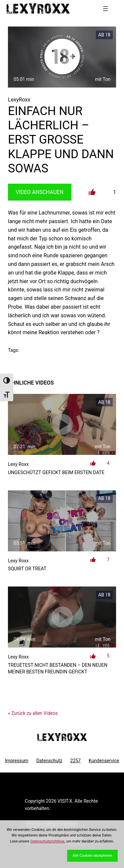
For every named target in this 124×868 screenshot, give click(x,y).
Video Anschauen (40, 192)
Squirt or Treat (27, 569)
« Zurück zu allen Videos (33, 713)
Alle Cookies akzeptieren (92, 856)
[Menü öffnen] (105, 9)
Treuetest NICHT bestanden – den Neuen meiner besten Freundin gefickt (58, 669)
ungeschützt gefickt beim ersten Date (56, 473)
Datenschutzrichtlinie (47, 841)
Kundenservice (104, 761)
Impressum (17, 761)
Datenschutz (49, 761)
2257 (75, 761)
